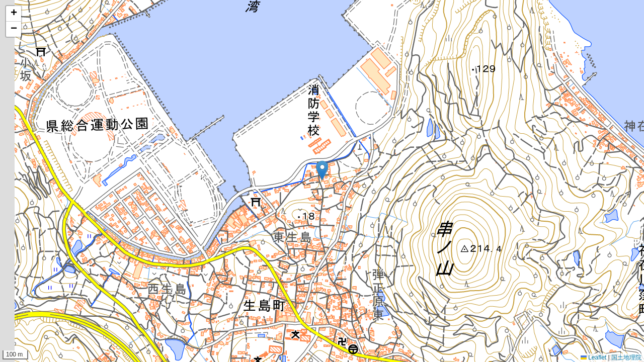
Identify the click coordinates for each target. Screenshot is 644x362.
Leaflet (593, 357)
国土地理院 (626, 357)
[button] (322, 171)
